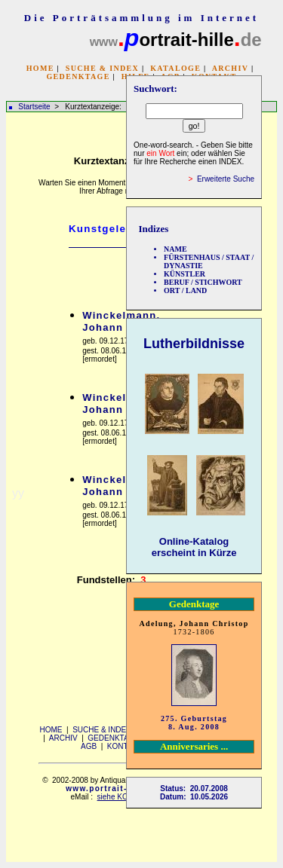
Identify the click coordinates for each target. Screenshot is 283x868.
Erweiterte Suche (226, 179)
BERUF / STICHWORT (203, 282)
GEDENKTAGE (78, 76)
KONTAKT (125, 746)
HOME (40, 68)
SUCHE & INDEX (102, 68)
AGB (89, 746)
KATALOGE (175, 68)
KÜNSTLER (185, 274)
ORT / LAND (185, 290)
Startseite (34, 107)
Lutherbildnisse (194, 344)
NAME (175, 249)
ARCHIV (230, 68)
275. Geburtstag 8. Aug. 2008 (194, 723)
